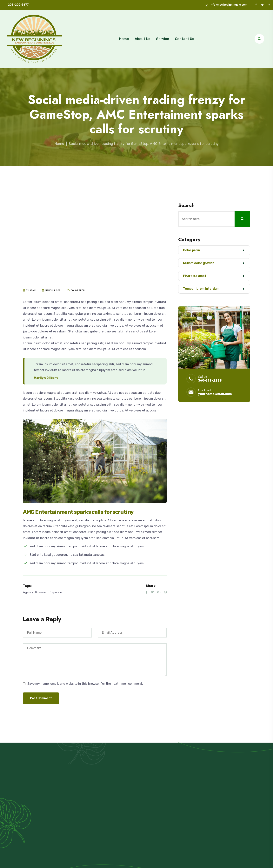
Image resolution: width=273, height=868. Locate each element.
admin (33, 290)
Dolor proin (78, 290)
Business (41, 592)
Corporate (55, 592)
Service (163, 39)
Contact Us (185, 39)
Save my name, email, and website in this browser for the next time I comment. (85, 684)
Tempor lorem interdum (201, 289)
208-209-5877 (18, 5)
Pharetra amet (195, 276)
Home (124, 39)
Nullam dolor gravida (199, 263)
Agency (28, 592)
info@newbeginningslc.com (228, 5)
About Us (143, 39)
